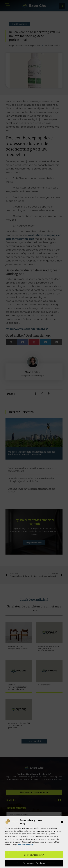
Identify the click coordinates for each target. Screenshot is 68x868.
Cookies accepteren (34, 855)
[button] (62, 822)
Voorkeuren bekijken (34, 863)
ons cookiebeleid (25, 845)
